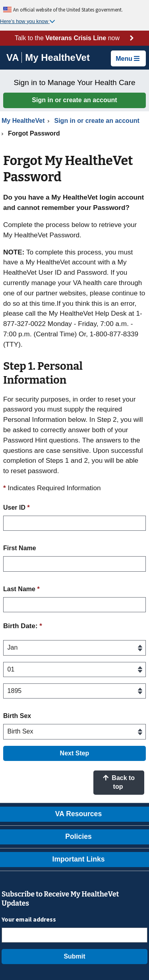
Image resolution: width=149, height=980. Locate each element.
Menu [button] (128, 59)
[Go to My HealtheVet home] (57, 59)
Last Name (21, 589)
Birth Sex (17, 716)
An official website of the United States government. (68, 10)
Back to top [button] (119, 782)
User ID (16, 507)
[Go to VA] (14, 57)
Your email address (29, 919)
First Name (20, 548)
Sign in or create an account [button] (74, 100)
